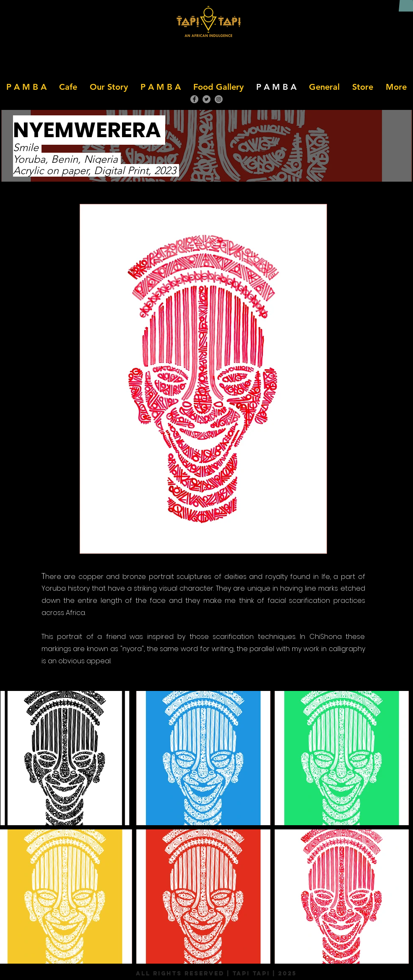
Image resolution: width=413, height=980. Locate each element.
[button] (68, 87)
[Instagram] (219, 99)
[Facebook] (194, 99)
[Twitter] (206, 99)
